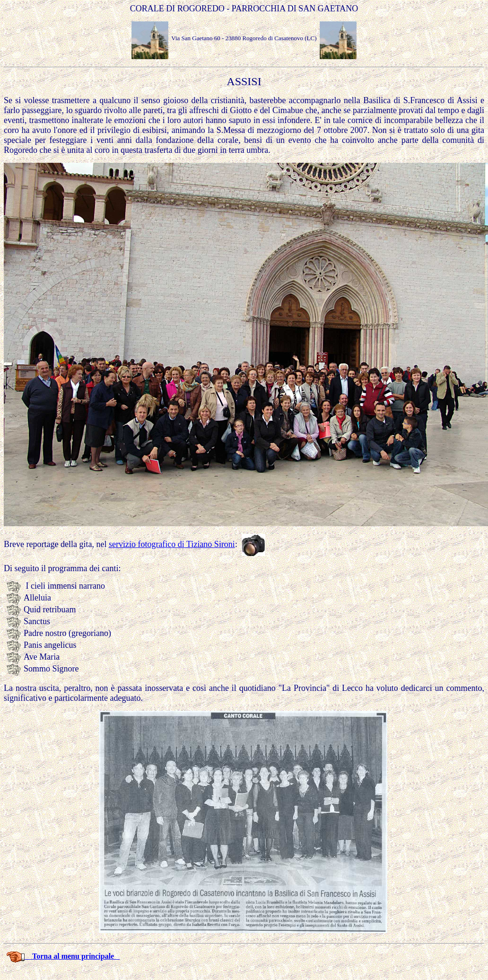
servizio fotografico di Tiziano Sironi (172, 544)
